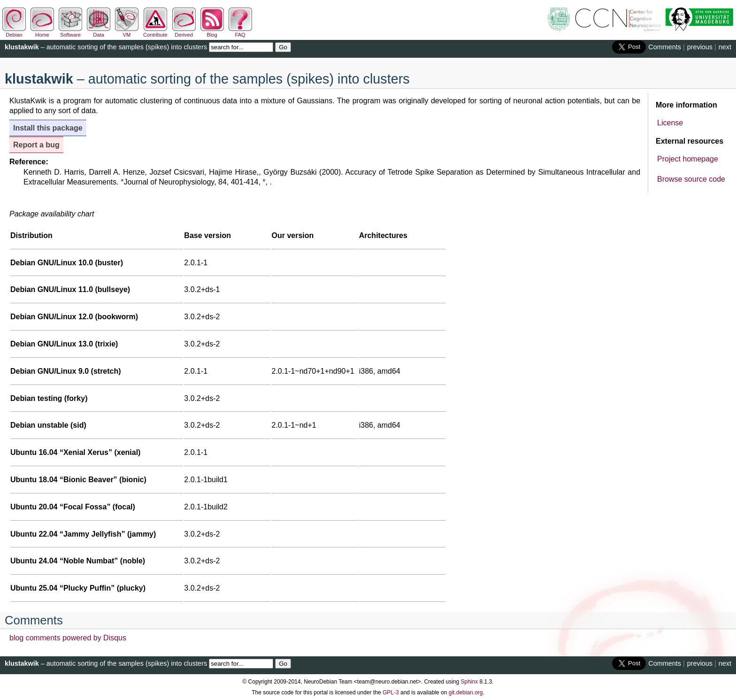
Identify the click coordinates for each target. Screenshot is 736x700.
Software (70, 32)
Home (42, 32)
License (670, 123)
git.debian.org (466, 692)
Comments (665, 47)
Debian (14, 32)
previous (700, 47)
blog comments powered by (68, 638)
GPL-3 (391, 692)
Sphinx (470, 682)
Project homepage (688, 159)
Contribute (155, 32)
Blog (212, 32)
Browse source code (691, 179)
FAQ (240, 32)
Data (99, 32)
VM (127, 32)
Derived (184, 32)
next (725, 47)
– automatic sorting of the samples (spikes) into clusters (106, 47)
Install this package (48, 128)
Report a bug (36, 145)
